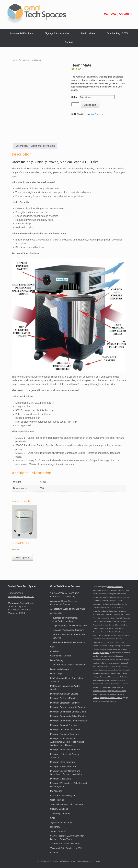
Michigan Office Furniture (62, 762)
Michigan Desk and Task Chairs (66, 730)
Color (74, 97)
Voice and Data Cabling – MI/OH (66, 848)
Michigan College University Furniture (68, 707)
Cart (52, 647)
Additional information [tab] (43, 146)
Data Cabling (57, 660)
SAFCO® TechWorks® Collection (66, 804)
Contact (69, 42)
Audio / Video (88, 33)
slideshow (55, 827)
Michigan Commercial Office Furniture (69, 716)
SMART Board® (58, 831)
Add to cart (90, 105)
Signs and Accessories (61, 822)
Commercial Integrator (102, 673)
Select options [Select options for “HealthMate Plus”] (22, 557)
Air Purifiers (24, 60)
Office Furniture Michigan (62, 795)
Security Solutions (59, 809)
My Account (56, 791)
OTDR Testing (57, 800)
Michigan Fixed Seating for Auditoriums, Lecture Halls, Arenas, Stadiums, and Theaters (67, 742)
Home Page (56, 674)
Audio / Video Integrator (120, 673)
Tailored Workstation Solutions (65, 844)
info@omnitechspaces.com (21, 596)
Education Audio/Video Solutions (68, 630)
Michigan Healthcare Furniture (65, 750)
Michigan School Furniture (63, 766)
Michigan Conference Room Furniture (69, 721)
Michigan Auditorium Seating (64, 694)
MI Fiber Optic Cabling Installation (69, 665)
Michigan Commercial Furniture (104, 687)
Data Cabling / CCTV (117, 33)
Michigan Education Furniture (65, 734)
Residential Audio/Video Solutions (69, 642)
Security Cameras (61, 813)
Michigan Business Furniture (64, 698)
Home (15, 60)
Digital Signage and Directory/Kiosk (70, 626)
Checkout (55, 651)
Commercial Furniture (22, 33)
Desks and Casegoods (61, 669)
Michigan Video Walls (61, 779)
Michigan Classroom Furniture (65, 703)
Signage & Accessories (57, 33)
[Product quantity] (75, 104)
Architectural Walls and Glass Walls (67, 609)
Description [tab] (22, 146)
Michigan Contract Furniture (64, 725)
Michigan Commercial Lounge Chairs (68, 712)
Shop (53, 818)
